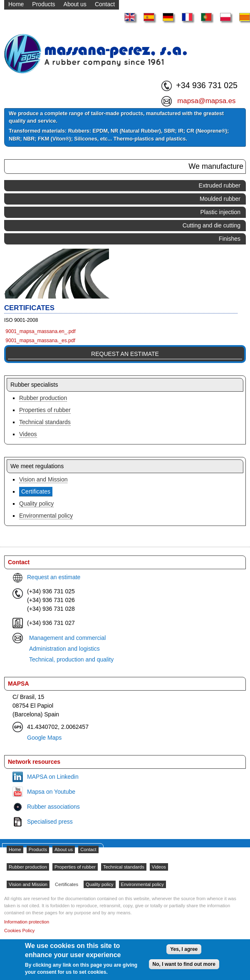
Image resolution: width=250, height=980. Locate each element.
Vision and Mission (43, 479)
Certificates (36, 491)
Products (38, 849)
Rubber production (43, 398)
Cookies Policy (19, 931)
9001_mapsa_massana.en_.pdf (40, 331)
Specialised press (50, 822)
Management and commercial (67, 638)
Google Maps (44, 738)
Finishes (230, 239)
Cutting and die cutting (212, 225)
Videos (28, 434)
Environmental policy (46, 516)
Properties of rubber (45, 410)
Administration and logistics (64, 649)
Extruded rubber (220, 185)
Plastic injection (221, 212)
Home (15, 849)
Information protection (27, 922)
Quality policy (36, 504)
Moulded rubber (220, 199)
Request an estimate (125, 354)
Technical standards (45, 422)
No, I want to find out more (184, 964)
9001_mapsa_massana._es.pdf (40, 341)
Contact (88, 849)
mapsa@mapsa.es (206, 101)
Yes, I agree (184, 949)
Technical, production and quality (71, 659)
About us (64, 849)
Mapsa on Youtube (51, 792)
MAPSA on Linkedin (53, 777)
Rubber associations (53, 807)
